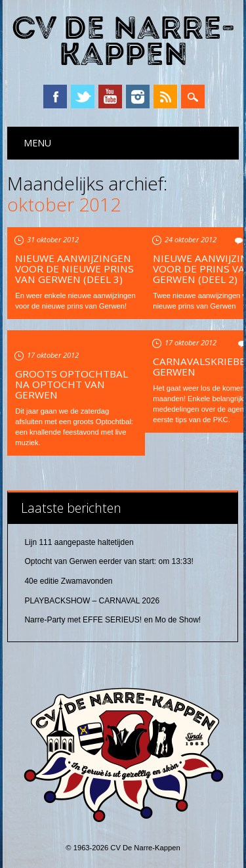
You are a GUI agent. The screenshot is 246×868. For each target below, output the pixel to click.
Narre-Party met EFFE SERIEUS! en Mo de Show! (113, 620)
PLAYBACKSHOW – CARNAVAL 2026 (92, 601)
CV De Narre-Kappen (123, 42)
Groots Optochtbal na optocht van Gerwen (72, 384)
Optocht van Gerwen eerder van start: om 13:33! (109, 561)
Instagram (138, 97)
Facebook (55, 97)
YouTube (110, 97)
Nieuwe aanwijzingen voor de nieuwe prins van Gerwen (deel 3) (74, 269)
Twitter (83, 97)
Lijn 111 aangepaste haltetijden (79, 542)
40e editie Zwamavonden (68, 581)
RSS (165, 97)
